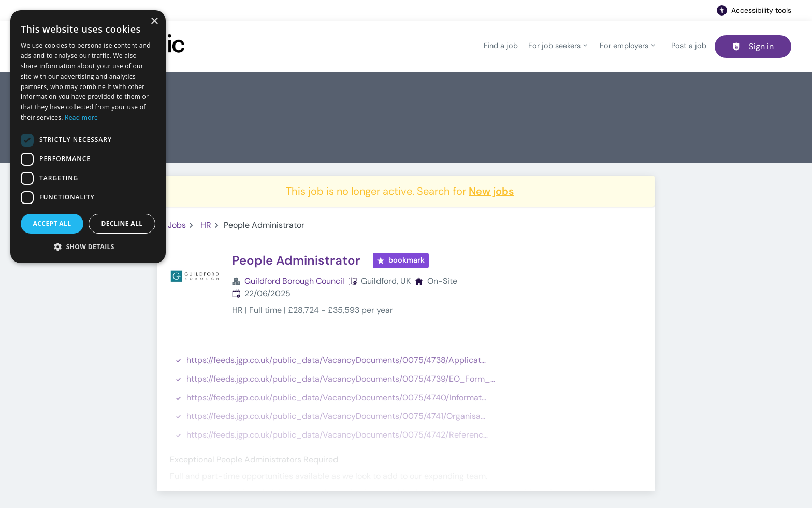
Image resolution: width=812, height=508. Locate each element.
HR (206, 225)
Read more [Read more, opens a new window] (81, 117)
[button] (88, 246)
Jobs (177, 225)
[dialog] (88, 137)
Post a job (689, 46)
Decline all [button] (122, 223)
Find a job (501, 46)
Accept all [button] (52, 223)
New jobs (491, 191)
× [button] (154, 21)
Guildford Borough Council (294, 281)
